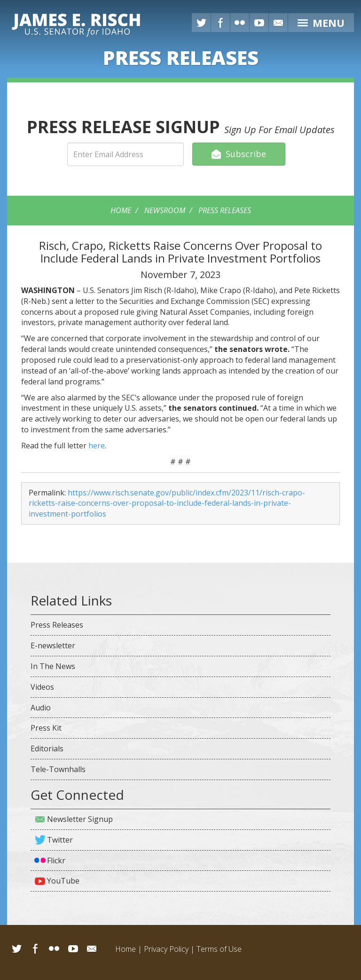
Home (121, 210)
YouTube (259, 23)
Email (92, 948)
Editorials (47, 749)
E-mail (278, 23)
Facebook (220, 23)
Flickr (240, 23)
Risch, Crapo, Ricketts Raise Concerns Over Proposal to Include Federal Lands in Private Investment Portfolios (180, 251)
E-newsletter (53, 645)
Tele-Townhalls (58, 769)
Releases (181, 57)
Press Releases (225, 210)
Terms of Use (219, 949)
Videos (42, 687)
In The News (53, 666)
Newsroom (165, 210)
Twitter (201, 23)
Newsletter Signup (80, 819)
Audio (41, 708)
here (97, 446)
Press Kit (46, 728)
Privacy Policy (166, 949)
